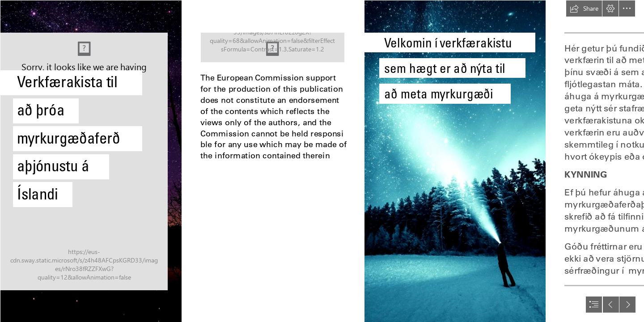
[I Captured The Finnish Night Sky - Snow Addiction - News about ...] (455, 161)
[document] (322, 161)
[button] (584, 8)
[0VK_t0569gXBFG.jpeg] (91, 161)
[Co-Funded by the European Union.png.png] (273, 47)
